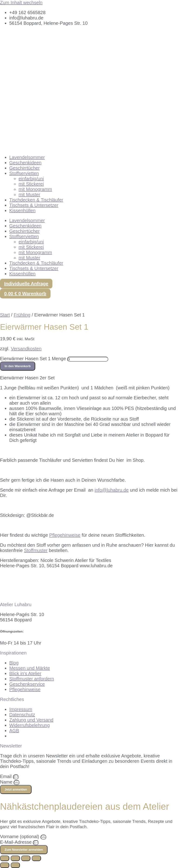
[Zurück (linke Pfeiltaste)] (5, 865)
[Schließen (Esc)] (36, 858)
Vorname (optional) (20, 837)
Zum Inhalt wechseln (21, 3)
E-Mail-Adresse (16, 842)
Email (6, 776)
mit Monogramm (35, 189)
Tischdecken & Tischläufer (36, 200)
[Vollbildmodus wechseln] (15, 858)
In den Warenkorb (18, 366)
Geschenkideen (25, 163)
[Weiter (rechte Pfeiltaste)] (15, 865)
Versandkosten (26, 349)
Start (5, 315)
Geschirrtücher (24, 168)
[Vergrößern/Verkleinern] (5, 858)
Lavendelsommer (27, 157)
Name (7, 782)
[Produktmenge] (88, 359)
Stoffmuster (36, 550)
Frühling (22, 315)
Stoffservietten (24, 173)
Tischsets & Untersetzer (34, 205)
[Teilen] (26, 858)
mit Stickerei (31, 184)
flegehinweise (65, 535)
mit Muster (29, 195)
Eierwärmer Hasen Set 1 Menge (33, 359)
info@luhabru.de (112, 490)
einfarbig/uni (31, 179)
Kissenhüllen (22, 211)
